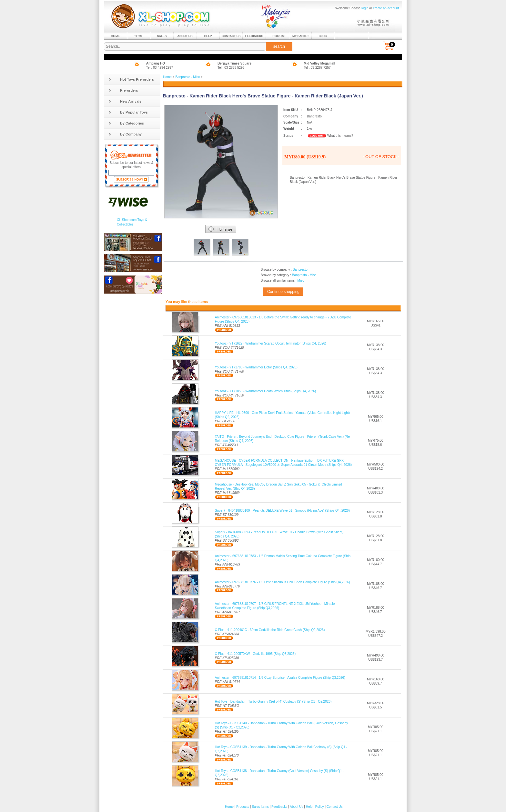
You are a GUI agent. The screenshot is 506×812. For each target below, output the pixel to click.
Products (243, 807)
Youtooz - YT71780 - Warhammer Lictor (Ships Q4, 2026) (256, 367)
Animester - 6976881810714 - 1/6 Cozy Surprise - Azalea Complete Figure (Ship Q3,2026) (280, 678)
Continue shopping (283, 292)
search (279, 46)
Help (309, 807)
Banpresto (300, 270)
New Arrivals (125, 101)
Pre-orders (123, 90)
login (365, 8)
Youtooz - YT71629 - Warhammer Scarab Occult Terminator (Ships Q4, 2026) (271, 343)
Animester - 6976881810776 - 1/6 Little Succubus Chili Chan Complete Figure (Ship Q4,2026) (283, 582)
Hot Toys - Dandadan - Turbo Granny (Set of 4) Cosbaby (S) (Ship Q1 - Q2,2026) (273, 702)
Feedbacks (279, 807)
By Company (125, 134)
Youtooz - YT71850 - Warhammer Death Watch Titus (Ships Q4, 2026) (266, 391)
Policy (320, 807)
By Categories (126, 123)
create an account (386, 8)
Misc (301, 281)
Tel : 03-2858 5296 (231, 68)
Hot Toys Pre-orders (131, 79)
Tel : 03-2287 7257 (317, 68)
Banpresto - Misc (187, 77)
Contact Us (335, 807)
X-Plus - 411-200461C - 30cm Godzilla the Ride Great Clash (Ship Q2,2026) (270, 630)
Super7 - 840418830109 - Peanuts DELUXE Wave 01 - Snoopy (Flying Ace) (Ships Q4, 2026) (282, 511)
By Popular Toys (128, 112)
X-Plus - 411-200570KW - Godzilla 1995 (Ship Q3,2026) (255, 654)
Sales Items (260, 807)
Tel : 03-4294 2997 (160, 68)
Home (167, 77)
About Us (296, 807)
